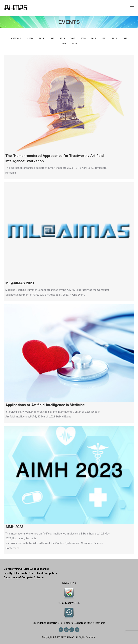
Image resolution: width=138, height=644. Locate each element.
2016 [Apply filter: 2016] (62, 38)
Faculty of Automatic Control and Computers (30, 573)
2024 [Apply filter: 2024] (64, 44)
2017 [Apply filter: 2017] (73, 38)
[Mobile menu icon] (132, 8)
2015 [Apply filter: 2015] (52, 38)
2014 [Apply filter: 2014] (41, 38)
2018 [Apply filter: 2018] (83, 38)
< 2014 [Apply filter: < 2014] (30, 38)
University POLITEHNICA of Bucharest (26, 569)
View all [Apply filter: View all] (16, 38)
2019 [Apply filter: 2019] (93, 38)
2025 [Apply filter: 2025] (74, 44)
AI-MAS (70, 637)
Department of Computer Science (24, 577)
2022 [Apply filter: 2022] (114, 38)
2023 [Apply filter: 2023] (125, 38)
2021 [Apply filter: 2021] (104, 38)
